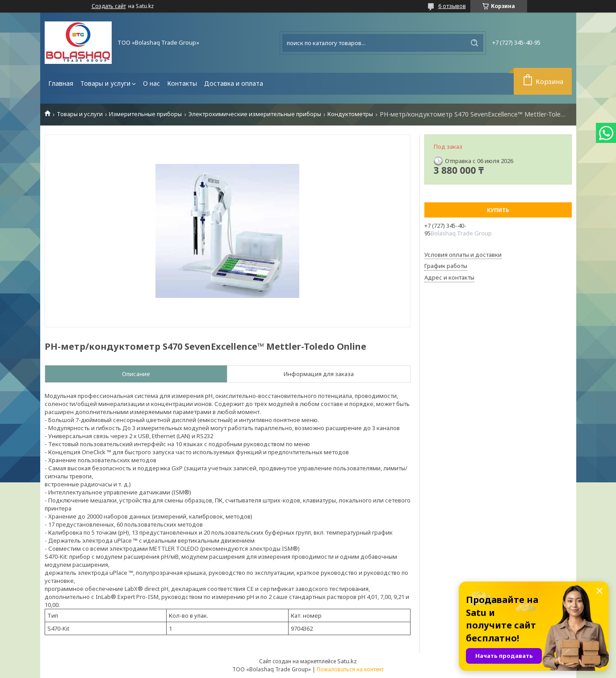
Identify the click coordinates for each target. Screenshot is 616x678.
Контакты (182, 83)
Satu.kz (347, 661)
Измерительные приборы (145, 114)
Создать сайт (109, 6)
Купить (498, 210)
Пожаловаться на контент (350, 669)
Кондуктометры (350, 114)
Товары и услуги (105, 83)
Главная (61, 83)
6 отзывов (452, 6)
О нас (151, 83)
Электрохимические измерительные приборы (255, 114)
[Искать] (474, 43)
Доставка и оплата (234, 83)
